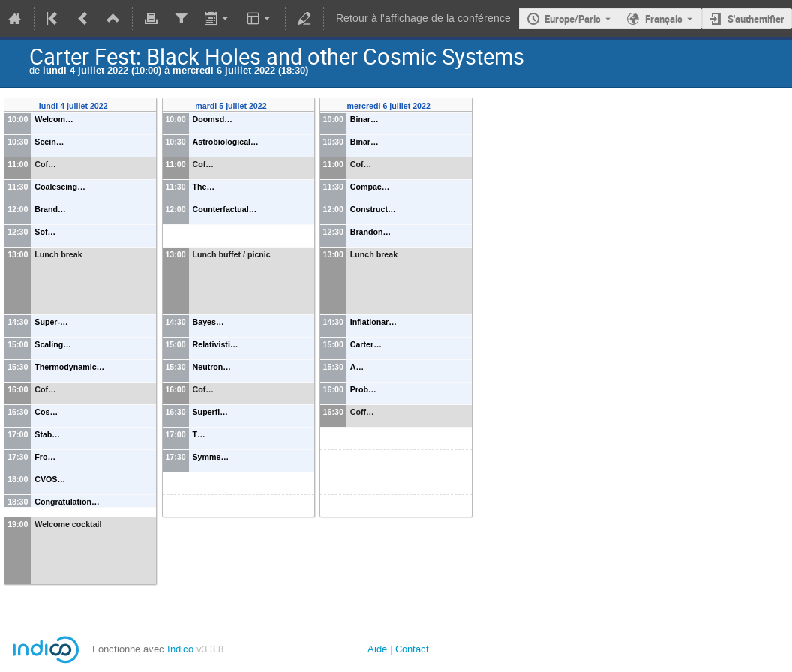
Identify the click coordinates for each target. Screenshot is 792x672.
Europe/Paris (573, 19)
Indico (180, 649)
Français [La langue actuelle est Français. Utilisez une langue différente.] (664, 19)
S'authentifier (756, 19)
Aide (377, 649)
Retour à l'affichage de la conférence (423, 18)
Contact (412, 649)
